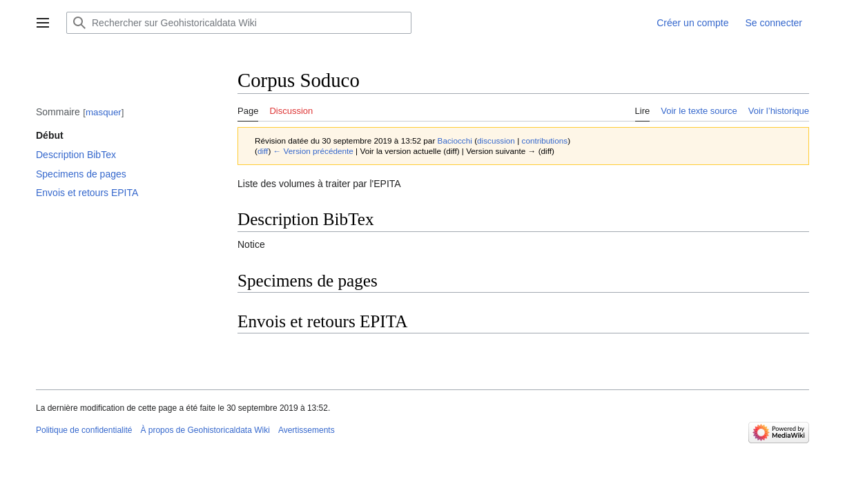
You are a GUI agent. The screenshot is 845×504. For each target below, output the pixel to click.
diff (263, 151)
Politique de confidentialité (84, 430)
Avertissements (307, 430)
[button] (43, 23)
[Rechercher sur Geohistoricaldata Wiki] (239, 23)
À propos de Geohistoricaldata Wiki (205, 430)
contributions (545, 140)
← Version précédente (313, 151)
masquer (104, 112)
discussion (496, 140)
